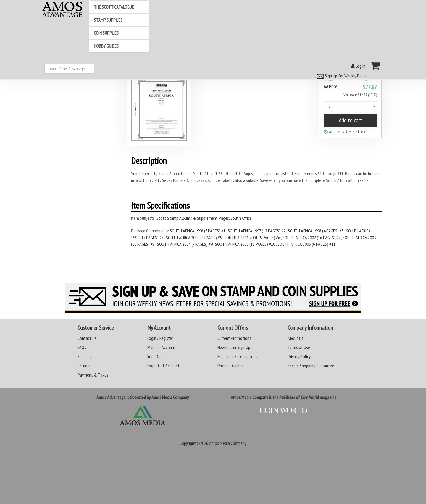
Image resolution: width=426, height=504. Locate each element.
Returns (84, 366)
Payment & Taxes (93, 375)
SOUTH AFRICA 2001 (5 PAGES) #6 (252, 238)
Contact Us (87, 338)
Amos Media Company (228, 443)
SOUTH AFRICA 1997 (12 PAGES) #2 (257, 231)
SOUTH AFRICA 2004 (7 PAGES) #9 (185, 244)
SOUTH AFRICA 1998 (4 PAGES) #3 (316, 231)
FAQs (82, 347)
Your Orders (157, 356)
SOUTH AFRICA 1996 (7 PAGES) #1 (198, 231)
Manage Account (162, 347)
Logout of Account (163, 366)
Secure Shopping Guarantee (311, 366)
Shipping (85, 356)
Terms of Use (299, 347)
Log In (358, 66)
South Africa (241, 218)
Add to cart (350, 120)
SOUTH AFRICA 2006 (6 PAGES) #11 (306, 244)
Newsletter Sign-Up (234, 347)
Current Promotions (234, 338)
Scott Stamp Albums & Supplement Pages (193, 218)
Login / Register (160, 338)
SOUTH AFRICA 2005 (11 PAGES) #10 (245, 244)
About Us (295, 338)
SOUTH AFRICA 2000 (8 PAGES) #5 (194, 238)
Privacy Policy (299, 356)
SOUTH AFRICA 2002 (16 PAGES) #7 (311, 238)
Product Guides (230, 366)
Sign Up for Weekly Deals (340, 76)
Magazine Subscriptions (237, 356)
